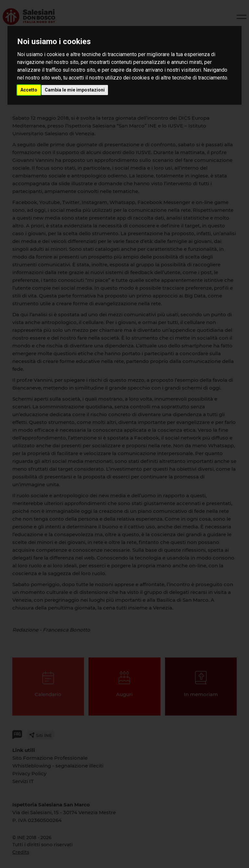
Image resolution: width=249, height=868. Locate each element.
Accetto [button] (29, 90)
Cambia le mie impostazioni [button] (75, 90)
